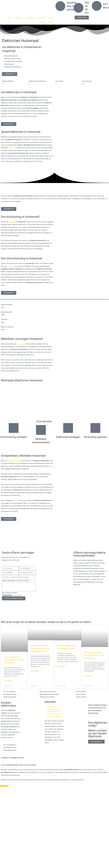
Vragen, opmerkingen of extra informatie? (15, 581)
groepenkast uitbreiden (14, 461)
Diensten (42, 18)
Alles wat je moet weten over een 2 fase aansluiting (14, 663)
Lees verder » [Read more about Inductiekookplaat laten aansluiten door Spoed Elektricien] (35, 674)
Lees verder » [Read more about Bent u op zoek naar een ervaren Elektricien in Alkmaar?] (89, 679)
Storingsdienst (30, 18)
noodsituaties (13, 148)
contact (16, 500)
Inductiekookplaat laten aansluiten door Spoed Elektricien (40, 651)
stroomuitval (11, 266)
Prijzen (50, 18)
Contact (43, 22)
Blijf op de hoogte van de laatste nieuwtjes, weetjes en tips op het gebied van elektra (51, 623)
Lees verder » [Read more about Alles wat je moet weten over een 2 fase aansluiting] (8, 684)
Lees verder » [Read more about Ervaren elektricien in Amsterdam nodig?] (62, 669)
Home (9, 18)
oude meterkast (22, 344)
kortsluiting (13, 222)
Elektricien (18, 18)
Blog (51, 22)
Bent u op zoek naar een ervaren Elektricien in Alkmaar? (94, 658)
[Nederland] (54, 540)
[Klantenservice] (5, 790)
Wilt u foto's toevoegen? (10, 593)
